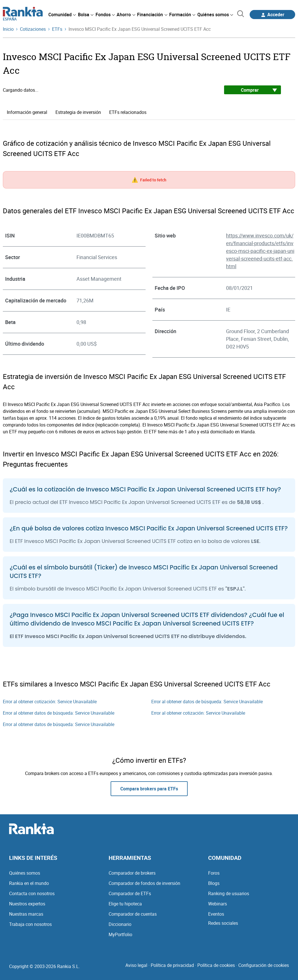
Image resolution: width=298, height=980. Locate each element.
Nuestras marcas (26, 914)
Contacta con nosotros (32, 893)
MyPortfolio (120, 934)
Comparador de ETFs (130, 893)
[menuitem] (62, 15)
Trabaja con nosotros (30, 924)
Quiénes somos (25, 873)
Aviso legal (136, 965)
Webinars (218, 904)
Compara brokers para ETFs (149, 789)
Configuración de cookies (264, 965)
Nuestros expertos (27, 904)
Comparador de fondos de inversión (144, 883)
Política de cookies (216, 965)
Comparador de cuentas (133, 914)
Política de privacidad (172, 965)
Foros (214, 873)
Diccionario (120, 924)
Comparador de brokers (132, 873)
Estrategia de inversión (78, 112)
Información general (27, 112)
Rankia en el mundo (29, 883)
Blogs (214, 883)
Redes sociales (223, 923)
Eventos (216, 914)
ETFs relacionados (128, 112)
